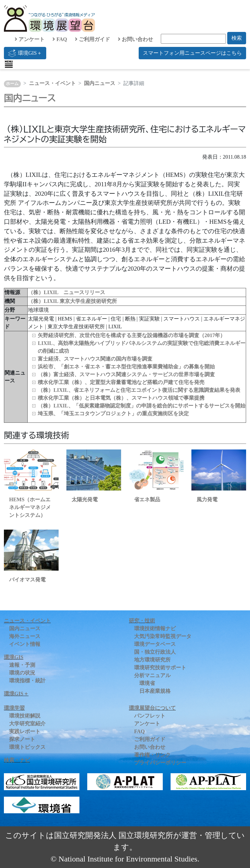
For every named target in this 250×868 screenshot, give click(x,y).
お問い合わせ (135, 39)
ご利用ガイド (92, 39)
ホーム (12, 84)
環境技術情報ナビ (155, 628)
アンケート (30, 39)
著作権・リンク (152, 755)
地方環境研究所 (152, 660)
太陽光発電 (85, 499)
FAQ (60, 39)
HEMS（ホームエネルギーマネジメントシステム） (30, 507)
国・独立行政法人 (155, 652)
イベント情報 (25, 644)
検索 (237, 38)
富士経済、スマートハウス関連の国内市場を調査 (95, 359)
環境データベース (155, 644)
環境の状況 (22, 673)
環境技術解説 (25, 716)
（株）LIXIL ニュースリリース (66, 292)
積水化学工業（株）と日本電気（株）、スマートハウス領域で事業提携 (121, 398)
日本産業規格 (155, 691)
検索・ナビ (17, 760)
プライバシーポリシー (160, 763)
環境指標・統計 (27, 681)
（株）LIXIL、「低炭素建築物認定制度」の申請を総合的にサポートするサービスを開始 (141, 406)
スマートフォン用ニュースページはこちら (192, 53)
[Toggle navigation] (9, 64)
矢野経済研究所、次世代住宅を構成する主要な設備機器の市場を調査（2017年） (132, 335)
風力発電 (207, 499)
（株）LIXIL (44, 301)
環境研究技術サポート (160, 668)
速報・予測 (22, 665)
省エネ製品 (147, 499)
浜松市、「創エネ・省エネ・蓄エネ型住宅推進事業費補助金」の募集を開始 (126, 367)
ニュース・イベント (52, 83)
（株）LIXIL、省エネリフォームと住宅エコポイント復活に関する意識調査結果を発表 (139, 390)
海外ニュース (25, 636)
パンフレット (150, 716)
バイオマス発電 (27, 580)
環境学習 (14, 708)
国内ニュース (100, 83)
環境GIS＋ (25, 53)
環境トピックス (27, 747)
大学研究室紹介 (27, 724)
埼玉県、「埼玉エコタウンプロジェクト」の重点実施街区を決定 (113, 413)
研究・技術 (142, 621)
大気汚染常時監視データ (163, 636)
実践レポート (25, 731)
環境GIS (14, 657)
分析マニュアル (152, 675)
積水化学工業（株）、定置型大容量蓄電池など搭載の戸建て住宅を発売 (121, 382)
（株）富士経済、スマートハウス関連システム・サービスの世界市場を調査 (126, 374)
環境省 (147, 683)
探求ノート (22, 739)
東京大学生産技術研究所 (88, 301)
